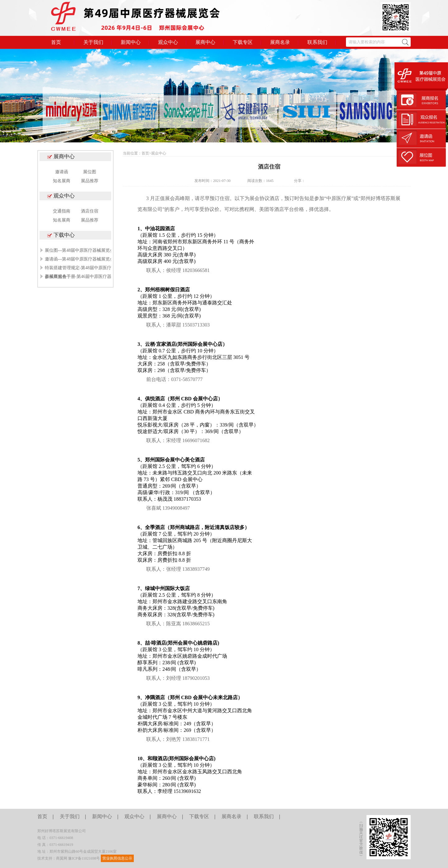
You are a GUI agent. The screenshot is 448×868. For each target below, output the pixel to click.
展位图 (90, 172)
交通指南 (62, 211)
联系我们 (317, 42)
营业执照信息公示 (117, 858)
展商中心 (205, 42)
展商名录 (280, 42)
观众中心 (168, 42)
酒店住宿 (90, 211)
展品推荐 (90, 181)
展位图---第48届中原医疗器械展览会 (80, 250)
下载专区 (243, 42)
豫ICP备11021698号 (84, 858)
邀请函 (62, 172)
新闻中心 (131, 42)
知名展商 (62, 181)
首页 (56, 42)
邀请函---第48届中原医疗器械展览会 (80, 259)
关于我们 (93, 42)
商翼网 (62, 858)
